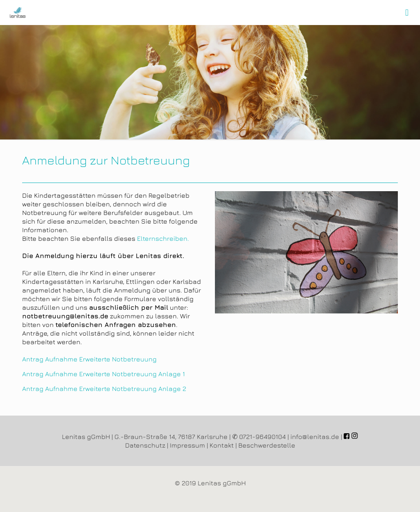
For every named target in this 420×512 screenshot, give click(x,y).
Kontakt (222, 445)
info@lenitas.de (315, 437)
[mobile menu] (407, 12)
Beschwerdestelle (267, 445)
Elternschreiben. (163, 238)
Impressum (187, 445)
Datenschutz (145, 445)
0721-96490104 (262, 437)
